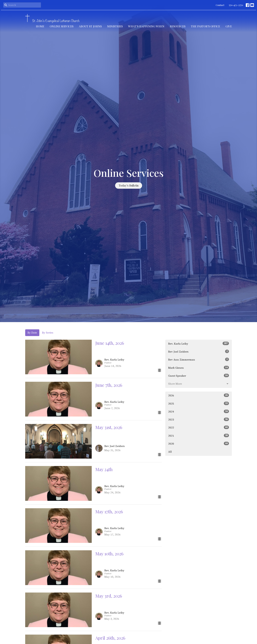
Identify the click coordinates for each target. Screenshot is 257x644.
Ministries (115, 26)
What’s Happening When (146, 26)
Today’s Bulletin (129, 185)
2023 (199, 420)
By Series (48, 333)
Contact (220, 5)
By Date (32, 333)
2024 (199, 412)
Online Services (62, 26)
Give (229, 26)
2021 (199, 436)
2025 (199, 404)
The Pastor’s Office (205, 26)
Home (40, 26)
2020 (199, 444)
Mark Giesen (199, 368)
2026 (199, 395)
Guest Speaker (199, 376)
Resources (178, 26)
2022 (199, 427)
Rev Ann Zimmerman (199, 360)
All (170, 452)
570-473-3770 (236, 5)
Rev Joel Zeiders (199, 352)
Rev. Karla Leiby (199, 344)
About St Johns (90, 26)
